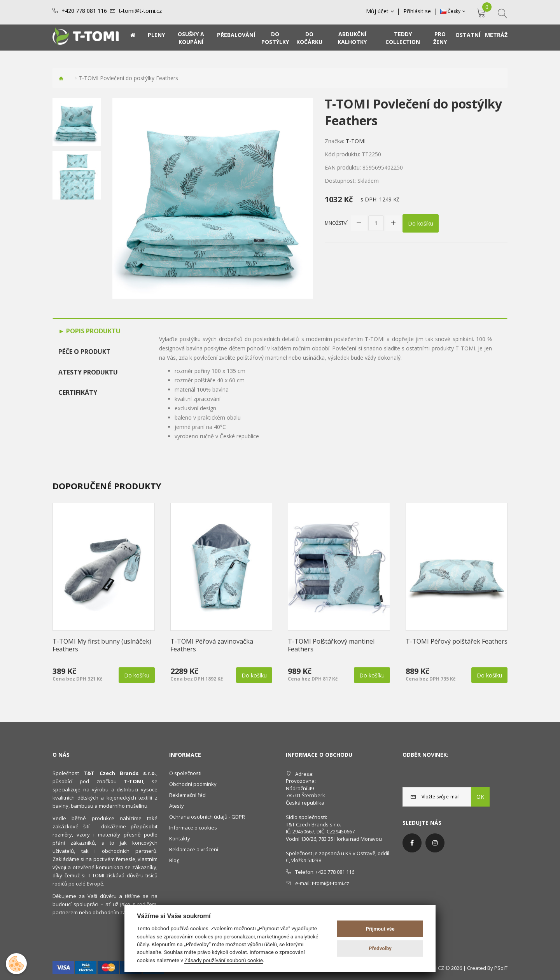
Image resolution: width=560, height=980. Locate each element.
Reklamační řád (187, 795)
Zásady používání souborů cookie (224, 960)
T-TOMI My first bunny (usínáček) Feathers (102, 645)
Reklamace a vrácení (194, 849)
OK (480, 797)
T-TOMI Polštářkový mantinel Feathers (331, 645)
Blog (174, 860)
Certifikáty (78, 392)
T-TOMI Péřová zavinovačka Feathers (212, 645)
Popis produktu (93, 331)
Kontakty (180, 838)
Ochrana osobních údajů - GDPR (207, 817)
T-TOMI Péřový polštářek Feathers (457, 641)
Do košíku (421, 223)
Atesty (177, 806)
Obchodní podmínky (193, 784)
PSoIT (501, 968)
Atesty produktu (88, 372)
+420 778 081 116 (84, 11)
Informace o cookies (193, 828)
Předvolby (380, 948)
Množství (336, 223)
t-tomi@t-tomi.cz (140, 11)
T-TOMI (356, 141)
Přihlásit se (417, 11)
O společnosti (185, 773)
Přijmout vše (380, 929)
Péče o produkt (84, 352)
